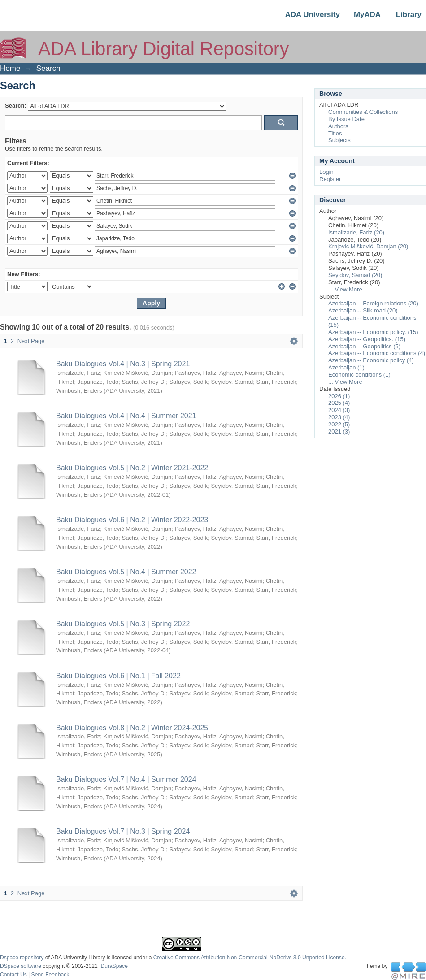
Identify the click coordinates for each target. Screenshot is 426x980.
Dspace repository (22, 958)
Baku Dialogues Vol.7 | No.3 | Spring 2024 (123, 831)
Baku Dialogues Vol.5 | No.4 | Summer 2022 (126, 572)
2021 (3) (339, 431)
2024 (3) (339, 410)
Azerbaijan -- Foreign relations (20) (373, 303)
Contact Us (13, 975)
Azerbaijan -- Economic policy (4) (371, 360)
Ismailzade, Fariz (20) (356, 232)
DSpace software (21, 966)
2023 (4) (339, 417)
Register (330, 179)
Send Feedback (50, 975)
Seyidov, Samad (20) (355, 275)
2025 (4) (339, 403)
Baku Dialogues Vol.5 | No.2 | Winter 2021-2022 (132, 468)
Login (326, 172)
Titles (335, 133)
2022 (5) (339, 424)
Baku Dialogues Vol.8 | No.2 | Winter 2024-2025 (132, 728)
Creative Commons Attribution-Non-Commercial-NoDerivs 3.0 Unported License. (250, 958)
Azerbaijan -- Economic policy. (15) (373, 332)
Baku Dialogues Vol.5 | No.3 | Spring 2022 (123, 624)
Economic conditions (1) (359, 375)
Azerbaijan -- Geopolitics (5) (364, 346)
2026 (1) (339, 396)
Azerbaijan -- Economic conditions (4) (377, 353)
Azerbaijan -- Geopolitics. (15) (367, 339)
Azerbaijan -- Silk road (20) (363, 310)
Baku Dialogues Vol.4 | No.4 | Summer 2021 (126, 416)
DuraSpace (114, 966)
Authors (338, 126)
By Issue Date (346, 119)
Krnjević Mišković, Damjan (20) (368, 246)
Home (10, 68)
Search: (16, 106)
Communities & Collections (363, 112)
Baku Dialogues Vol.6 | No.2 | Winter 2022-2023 (132, 520)
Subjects (339, 140)
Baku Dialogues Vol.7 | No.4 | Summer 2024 (126, 779)
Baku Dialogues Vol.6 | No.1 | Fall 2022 (118, 676)
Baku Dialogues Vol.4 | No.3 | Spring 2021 (123, 364)
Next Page (31, 341)
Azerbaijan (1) (346, 367)
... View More (345, 289)
